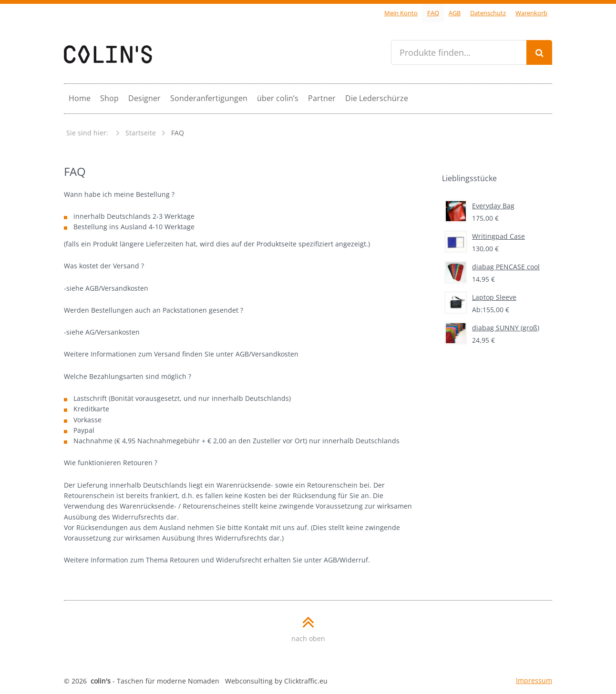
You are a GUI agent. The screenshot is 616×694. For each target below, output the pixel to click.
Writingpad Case (485, 236)
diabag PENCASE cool (492, 267)
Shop (109, 98)
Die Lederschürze (377, 98)
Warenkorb (531, 13)
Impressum (534, 680)
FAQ (433, 13)
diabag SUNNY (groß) (492, 328)
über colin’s (278, 98)
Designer (144, 98)
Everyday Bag (479, 206)
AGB (455, 13)
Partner (322, 98)
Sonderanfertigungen (209, 98)
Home (80, 98)
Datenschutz (488, 13)
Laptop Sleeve (480, 297)
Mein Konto (401, 13)
